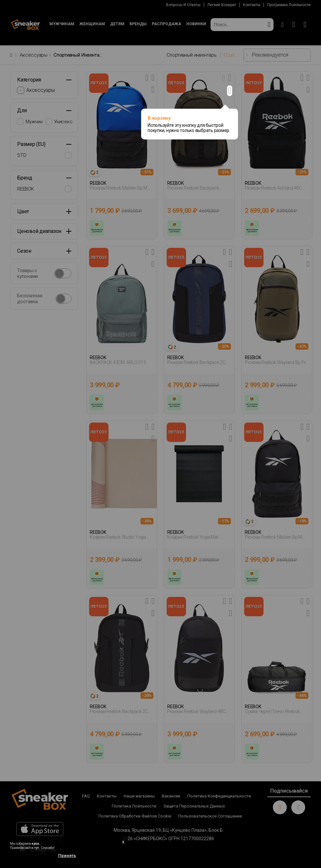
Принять (67, 856)
